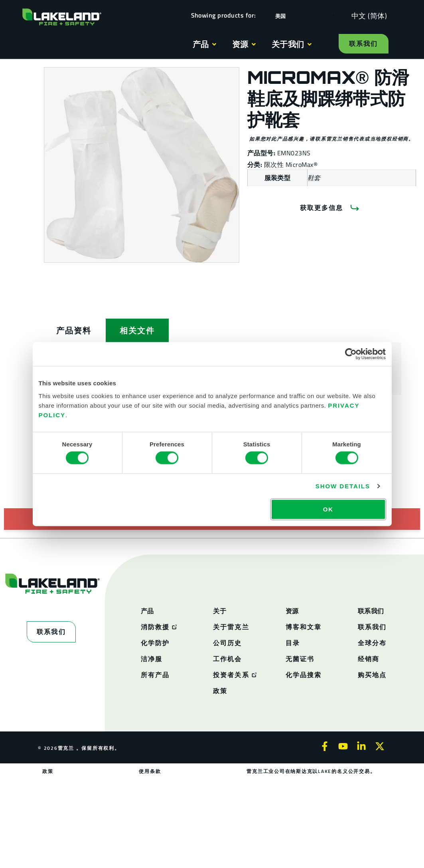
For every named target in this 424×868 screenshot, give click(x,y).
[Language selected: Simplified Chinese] (367, 15)
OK (328, 509)
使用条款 (150, 771)
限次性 (275, 164)
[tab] (74, 331)
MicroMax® (302, 164)
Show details (343, 486)
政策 (48, 771)
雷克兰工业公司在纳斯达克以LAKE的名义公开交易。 (311, 771)
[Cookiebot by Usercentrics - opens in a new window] (351, 354)
